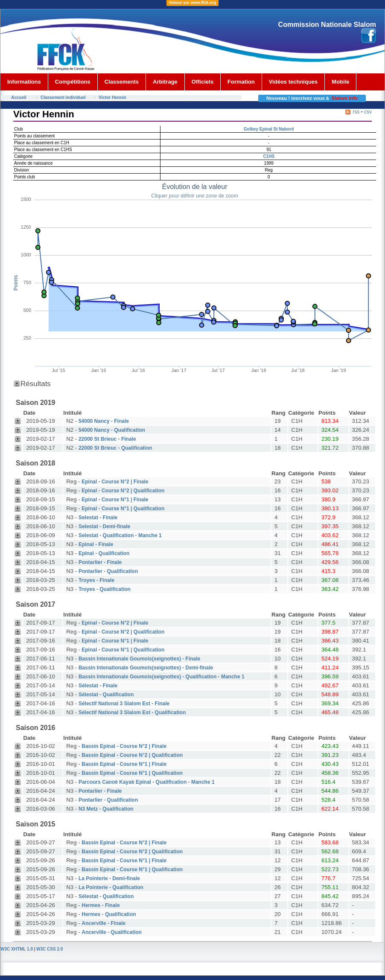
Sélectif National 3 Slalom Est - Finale (124, 704)
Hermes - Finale (101, 905)
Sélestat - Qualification (106, 695)
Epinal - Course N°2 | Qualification (123, 491)
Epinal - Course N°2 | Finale (115, 482)
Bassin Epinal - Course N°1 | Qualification (132, 773)
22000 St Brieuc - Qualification (115, 448)
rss (356, 112)
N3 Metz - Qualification (106, 809)
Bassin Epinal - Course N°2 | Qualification (132, 755)
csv (368, 112)
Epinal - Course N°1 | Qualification (123, 509)
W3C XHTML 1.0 (17, 949)
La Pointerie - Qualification (111, 887)
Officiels (203, 82)
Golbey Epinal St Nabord (269, 129)
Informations (24, 82)
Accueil (19, 97)
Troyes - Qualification (105, 589)
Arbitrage (165, 82)
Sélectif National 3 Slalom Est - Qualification (132, 712)
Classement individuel (63, 97)
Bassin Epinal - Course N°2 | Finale (124, 746)
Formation (241, 82)
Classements (122, 82)
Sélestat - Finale (98, 686)
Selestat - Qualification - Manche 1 (120, 535)
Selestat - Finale (98, 518)
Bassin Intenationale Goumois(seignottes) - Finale (139, 659)
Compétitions (73, 82)
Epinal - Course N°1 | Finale (115, 500)
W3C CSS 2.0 (50, 949)
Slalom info (345, 98)
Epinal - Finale (96, 544)
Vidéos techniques (293, 82)
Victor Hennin (112, 97)
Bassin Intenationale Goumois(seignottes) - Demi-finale (146, 668)
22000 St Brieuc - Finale (107, 439)
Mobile (340, 82)
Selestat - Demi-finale (104, 526)
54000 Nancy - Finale (104, 421)
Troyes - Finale (96, 580)
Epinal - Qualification (104, 553)
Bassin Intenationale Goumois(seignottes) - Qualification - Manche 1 (162, 677)
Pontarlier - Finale (100, 562)
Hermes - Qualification (109, 914)
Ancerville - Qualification (112, 932)
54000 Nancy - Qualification (112, 430)
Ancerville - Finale (104, 923)
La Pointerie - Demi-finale (109, 878)
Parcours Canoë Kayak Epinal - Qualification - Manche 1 (147, 782)
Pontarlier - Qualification (108, 571)
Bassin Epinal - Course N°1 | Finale (124, 764)
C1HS (269, 156)
